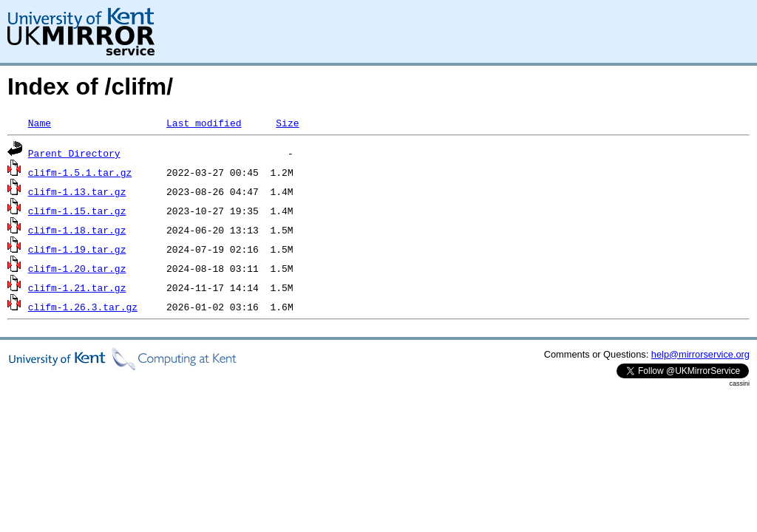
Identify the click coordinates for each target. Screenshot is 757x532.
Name (40, 123)
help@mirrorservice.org (700, 354)
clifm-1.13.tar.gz (77, 191)
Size (287, 123)
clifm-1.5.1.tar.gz (80, 172)
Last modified (204, 123)
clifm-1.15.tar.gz (77, 211)
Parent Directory (74, 153)
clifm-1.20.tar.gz (77, 268)
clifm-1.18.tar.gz (77, 230)
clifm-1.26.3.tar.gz (83, 307)
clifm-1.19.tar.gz (77, 249)
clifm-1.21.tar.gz (77, 287)
